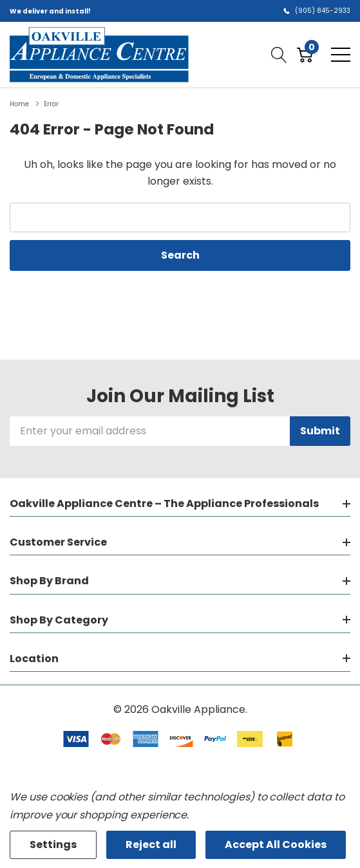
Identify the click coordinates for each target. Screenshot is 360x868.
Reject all (151, 845)
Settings (53, 845)
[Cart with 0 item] (305, 55)
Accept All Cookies (276, 845)
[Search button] (279, 55)
